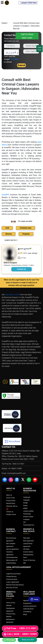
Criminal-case (26, 228)
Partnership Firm (29, 525)
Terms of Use (11, 498)
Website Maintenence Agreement (10, 619)
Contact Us (21, 269)
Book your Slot (27, 640)
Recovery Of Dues (12, 588)
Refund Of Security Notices (15, 585)
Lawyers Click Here (28, 3)
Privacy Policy (11, 501)
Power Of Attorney (29, 560)
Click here (14, 59)
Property (26, 234)
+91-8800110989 (15, 469)
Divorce (9, 234)
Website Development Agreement (10, 608)
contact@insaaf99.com (16, 473)
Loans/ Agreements (13, 582)
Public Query (40, 49)
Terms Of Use (11, 603)
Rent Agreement (29, 541)
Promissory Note (12, 579)
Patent (25, 506)
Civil (7, 228)
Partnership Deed (12, 557)
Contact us (10, 512)
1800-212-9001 (18, 464)
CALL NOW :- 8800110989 (20, 634)
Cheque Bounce (11, 576)
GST (25, 522)
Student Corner (11, 514)
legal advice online (12, 295)
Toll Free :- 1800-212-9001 (20, 628)
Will (24, 563)
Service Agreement (12, 549)
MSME (25, 508)
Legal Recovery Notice (13, 574)
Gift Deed (26, 549)
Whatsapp (9, 640)
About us (9, 495)
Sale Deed (27, 538)
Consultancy (27, 612)
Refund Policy (11, 503)
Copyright (26, 500)
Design (26, 503)
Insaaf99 (5, 195)
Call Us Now (27, 36)
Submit (21, 65)
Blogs (25, 614)
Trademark (27, 497)
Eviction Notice (28, 552)
